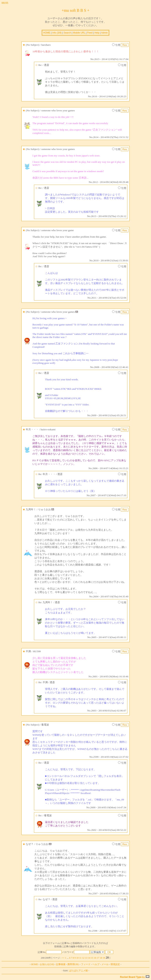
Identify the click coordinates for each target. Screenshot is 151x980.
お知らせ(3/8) (47, 964)
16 (95, 958)
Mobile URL (79, 33)
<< (63, 958)
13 (86, 958)
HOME (47, 33)
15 (92, 958)
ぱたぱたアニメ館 (78, 971)
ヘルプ (96, 964)
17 (98, 958)
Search (67, 33)
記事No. (50, 952)
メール (105, 964)
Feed (90, 33)
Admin (104, 33)
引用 (116, 45)
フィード (86, 964)
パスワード (76, 952)
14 (89, 958)
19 (104, 958)
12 (83, 958)
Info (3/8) (57, 33)
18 (101, 958)
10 (77, 958)
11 (80, 958)
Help (97, 33)
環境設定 (115, 964)
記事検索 (61, 964)
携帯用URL (73, 964)
